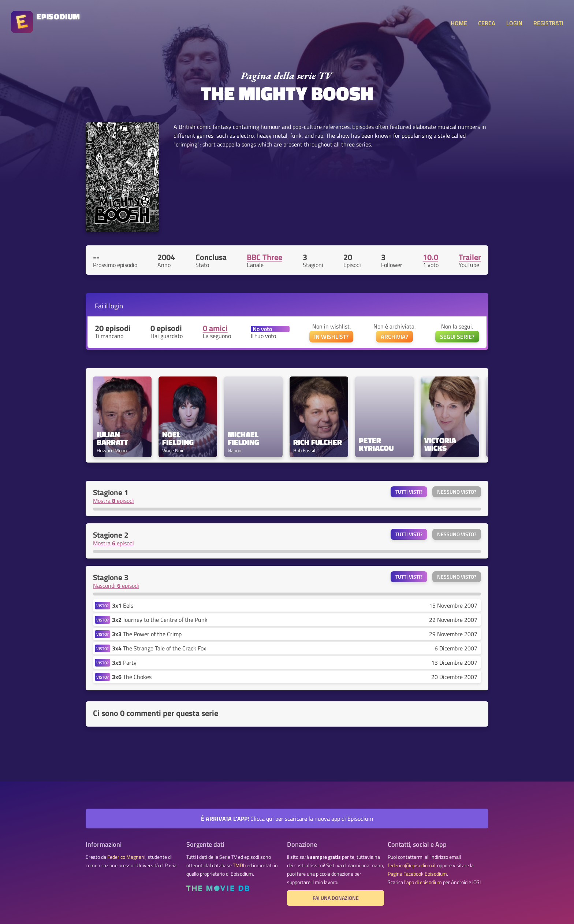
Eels (123, 605)
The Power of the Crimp (147, 634)
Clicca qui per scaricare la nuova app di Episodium (287, 819)
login (116, 306)
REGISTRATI (548, 23)
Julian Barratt (112, 438)
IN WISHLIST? (331, 337)
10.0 (430, 257)
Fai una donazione (336, 898)
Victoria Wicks (441, 444)
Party (124, 663)
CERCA (487, 23)
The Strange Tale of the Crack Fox (159, 648)
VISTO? (102, 606)
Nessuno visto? (457, 492)
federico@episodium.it (412, 865)
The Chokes (132, 677)
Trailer (470, 257)
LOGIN (514, 23)
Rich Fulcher (318, 442)
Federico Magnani (126, 857)
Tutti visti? (409, 492)
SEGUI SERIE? (457, 337)
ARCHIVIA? (394, 337)
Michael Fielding (244, 438)
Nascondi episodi (116, 586)
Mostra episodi (113, 501)
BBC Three (264, 257)
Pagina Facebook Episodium (417, 874)
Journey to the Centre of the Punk (160, 620)
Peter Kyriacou (376, 444)
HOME (459, 23)
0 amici (215, 328)
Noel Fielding (178, 438)
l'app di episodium (423, 882)
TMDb (239, 865)
